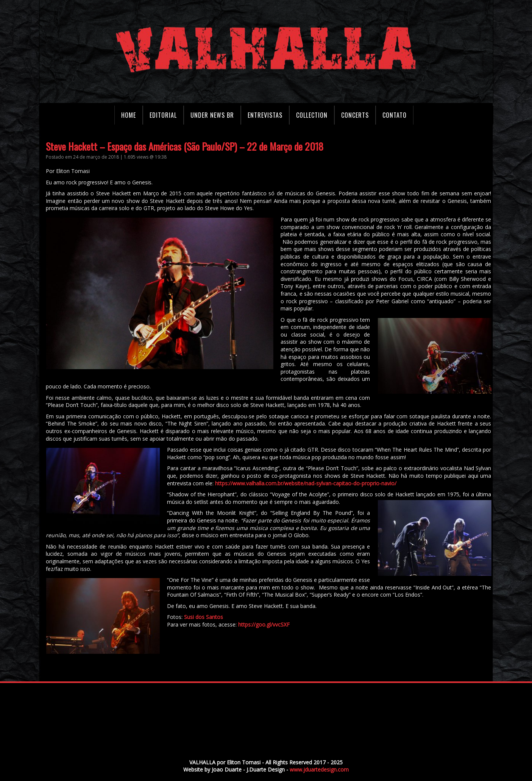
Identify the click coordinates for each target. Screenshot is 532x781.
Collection (312, 115)
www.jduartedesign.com (319, 769)
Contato (395, 115)
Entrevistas (265, 115)
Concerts (355, 115)
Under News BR (212, 115)
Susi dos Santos (214, 617)
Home (129, 115)
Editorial (163, 115)
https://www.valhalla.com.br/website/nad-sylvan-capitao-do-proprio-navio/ (316, 483)
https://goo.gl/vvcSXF (274, 624)
